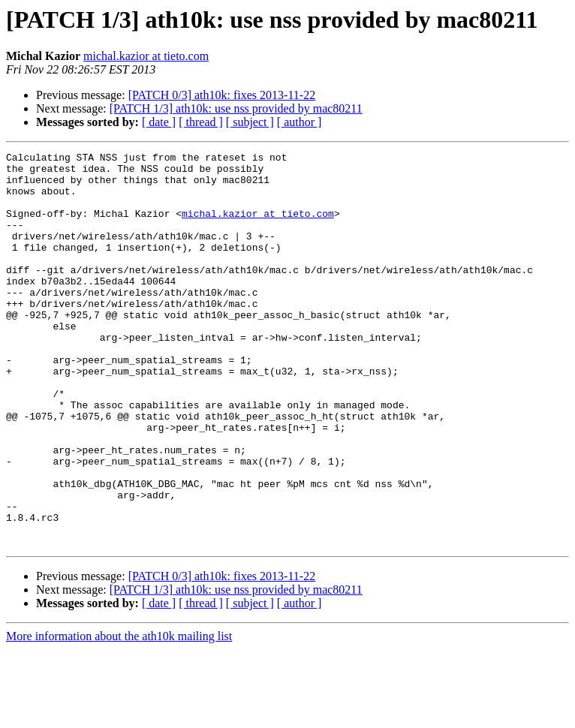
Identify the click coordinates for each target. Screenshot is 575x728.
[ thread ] (201, 122)
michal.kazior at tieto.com (146, 56)
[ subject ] (250, 122)
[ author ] (300, 122)
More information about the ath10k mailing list (119, 715)
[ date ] (159, 122)
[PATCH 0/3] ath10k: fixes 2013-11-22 (222, 95)
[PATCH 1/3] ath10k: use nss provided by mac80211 (236, 108)
